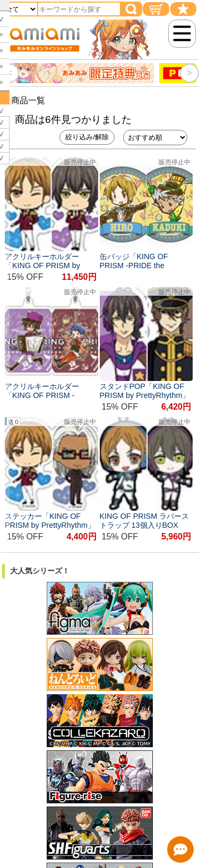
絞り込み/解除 (87, 137)
